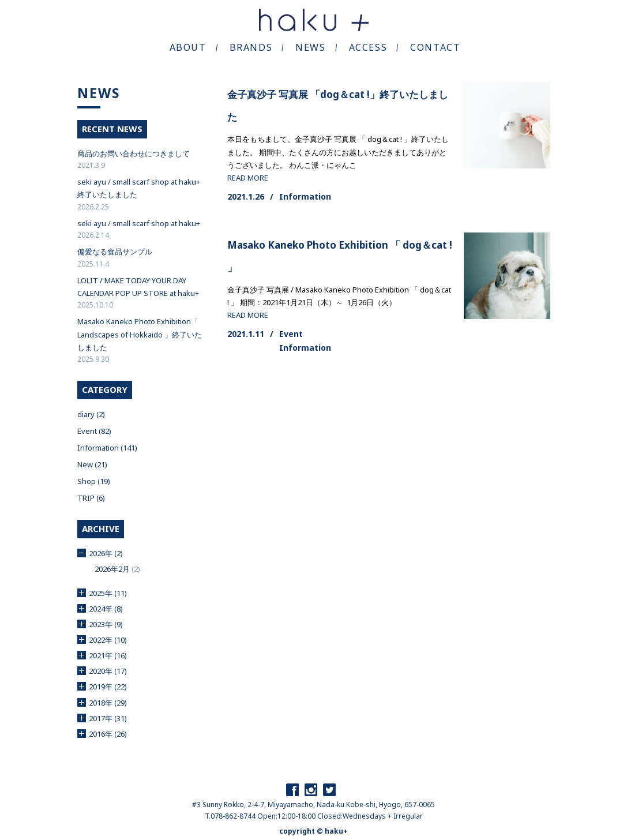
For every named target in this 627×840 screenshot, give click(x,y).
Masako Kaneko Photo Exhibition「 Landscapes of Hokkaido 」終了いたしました (140, 334)
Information (305, 196)
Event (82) (94, 431)
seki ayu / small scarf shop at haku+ (139, 223)
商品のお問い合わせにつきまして (134, 153)
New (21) (92, 464)
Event (291, 334)
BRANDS (251, 47)
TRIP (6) (91, 498)
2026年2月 (112, 569)
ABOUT (188, 47)
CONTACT (435, 47)
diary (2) (91, 414)
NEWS (310, 47)
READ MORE (248, 178)
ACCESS (368, 47)
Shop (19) (94, 481)
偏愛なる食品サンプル (115, 252)
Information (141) (107, 448)
